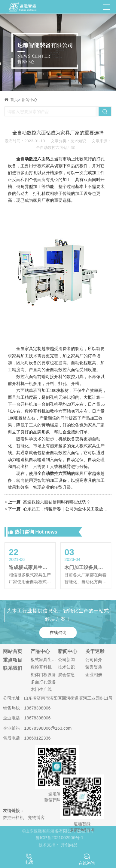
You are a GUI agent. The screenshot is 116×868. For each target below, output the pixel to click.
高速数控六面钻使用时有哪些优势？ (47, 502)
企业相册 (94, 675)
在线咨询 (58, 633)
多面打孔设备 (43, 682)
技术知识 (66, 667)
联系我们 (13, 668)
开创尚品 (69, 845)
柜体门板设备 (43, 675)
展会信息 (66, 675)
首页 (15, 100)
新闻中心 (29, 100)
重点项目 (13, 660)
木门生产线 (41, 689)
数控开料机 (41, 667)
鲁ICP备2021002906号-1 (60, 838)
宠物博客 (36, 817)
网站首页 (13, 651)
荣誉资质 (94, 667)
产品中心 (40, 651)
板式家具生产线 (44, 660)
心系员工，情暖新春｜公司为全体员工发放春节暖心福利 (58, 509)
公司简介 (94, 660)
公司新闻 (66, 660)
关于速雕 (95, 651)
